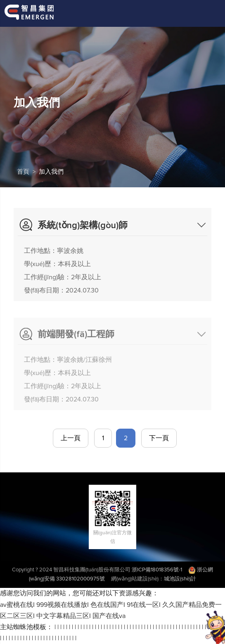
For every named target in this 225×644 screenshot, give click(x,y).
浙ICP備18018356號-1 (157, 570)
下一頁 (159, 438)
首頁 (23, 172)
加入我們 (51, 172)
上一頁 (71, 438)
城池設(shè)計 (180, 579)
